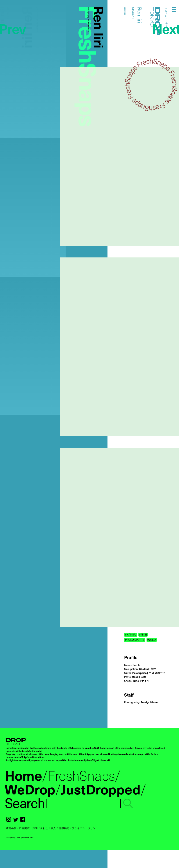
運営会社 (11, 828)
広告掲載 (24, 828)
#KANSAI (131, 635)
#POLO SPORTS (135, 640)
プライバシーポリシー (85, 828)
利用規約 (64, 828)
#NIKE (143, 635)
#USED (151, 640)
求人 (53, 828)
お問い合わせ (40, 828)
